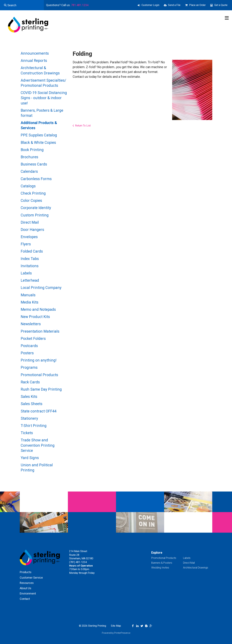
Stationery (29, 418)
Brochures (29, 157)
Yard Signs (30, 458)
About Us (26, 588)
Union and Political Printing (37, 468)
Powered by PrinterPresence (116, 633)
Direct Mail (30, 222)
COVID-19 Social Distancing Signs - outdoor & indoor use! (44, 98)
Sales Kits (29, 397)
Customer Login (150, 5)
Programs (29, 368)
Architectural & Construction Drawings (40, 70)
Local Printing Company (41, 288)
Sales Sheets (32, 404)
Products (26, 572)
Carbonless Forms (36, 179)
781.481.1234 (80, 5)
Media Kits (30, 302)
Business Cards (34, 164)
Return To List (83, 126)
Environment (28, 593)
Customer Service (31, 578)
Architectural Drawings (196, 568)
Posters (27, 353)
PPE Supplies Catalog (39, 135)
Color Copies (31, 201)
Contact (25, 599)
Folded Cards (32, 251)
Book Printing (32, 150)
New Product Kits (35, 317)
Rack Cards (30, 382)
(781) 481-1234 (78, 562)
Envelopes (29, 237)
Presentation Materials (40, 331)
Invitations (30, 266)
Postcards (29, 346)
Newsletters (31, 324)
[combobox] (22, 5)
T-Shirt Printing (34, 426)
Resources (27, 583)
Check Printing (33, 193)
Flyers (26, 244)
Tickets (27, 433)
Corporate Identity (36, 208)
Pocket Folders (33, 339)
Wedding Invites (160, 568)
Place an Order (197, 5)
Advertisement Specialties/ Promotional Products (43, 83)
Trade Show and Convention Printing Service (38, 445)
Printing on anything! (39, 360)
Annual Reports (34, 61)
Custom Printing (35, 215)
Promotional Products (39, 375)
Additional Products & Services (39, 125)
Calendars (29, 172)
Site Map (116, 626)
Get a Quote (221, 5)
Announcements (35, 53)
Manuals (28, 295)
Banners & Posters (162, 563)
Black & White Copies (38, 143)
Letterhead (30, 280)
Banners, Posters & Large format (42, 113)
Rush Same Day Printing (41, 389)
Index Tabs (30, 259)
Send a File (174, 5)
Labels (26, 273)
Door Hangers (32, 230)
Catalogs (28, 186)
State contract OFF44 (39, 411)
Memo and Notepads (38, 310)
